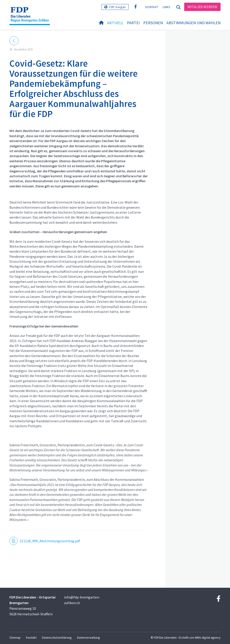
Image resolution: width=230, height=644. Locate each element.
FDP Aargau (117, 7)
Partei (133, 23)
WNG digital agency (208, 637)
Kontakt (152, 7)
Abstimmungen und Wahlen (194, 23)
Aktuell (115, 23)
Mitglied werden (202, 7)
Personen (153, 23)
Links (167, 7)
